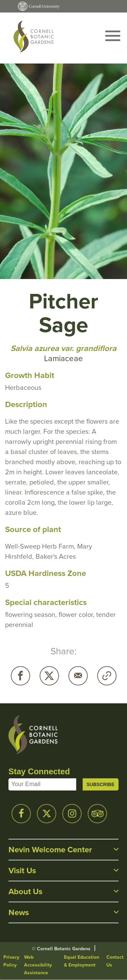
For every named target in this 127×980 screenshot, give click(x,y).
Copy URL (107, 676)
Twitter (49, 676)
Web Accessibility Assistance (38, 965)
